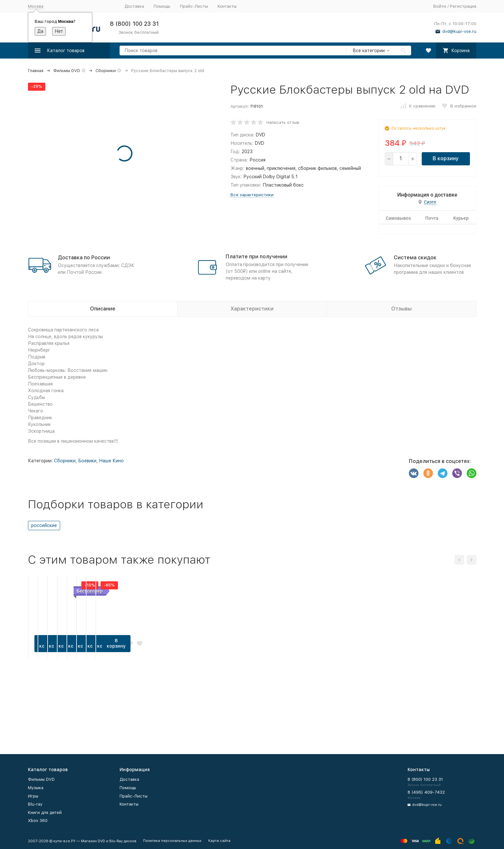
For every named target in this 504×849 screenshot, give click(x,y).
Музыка (36, 788)
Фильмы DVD (67, 71)
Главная (36, 71)
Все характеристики (252, 195)
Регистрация (463, 6)
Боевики (87, 461)
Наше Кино (111, 461)
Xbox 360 (38, 821)
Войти (440, 6)
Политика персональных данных (172, 841)
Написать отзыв (283, 122)
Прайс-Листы (194, 6)
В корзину (446, 158)
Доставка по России (84, 258)
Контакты (227, 6)
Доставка (134, 6)
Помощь (162, 6)
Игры (33, 796)
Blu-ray (35, 804)
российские (44, 525)
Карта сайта (219, 841)
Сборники (106, 71)
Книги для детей (45, 812)
